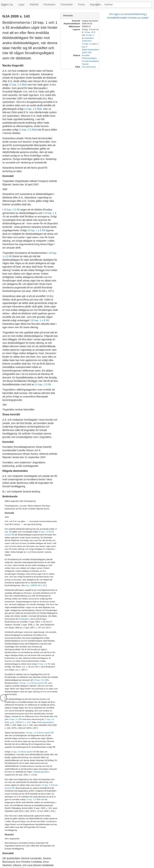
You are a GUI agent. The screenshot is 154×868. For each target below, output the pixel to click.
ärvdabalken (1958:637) (130, 32)
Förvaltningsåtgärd (121, 47)
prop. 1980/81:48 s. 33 (67, 429)
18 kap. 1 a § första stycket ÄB (40, 525)
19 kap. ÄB (60, 396)
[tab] (121, 16)
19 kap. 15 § (137, 29)
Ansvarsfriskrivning (63, 866)
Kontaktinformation (85, 866)
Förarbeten (49, 5)
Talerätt (116, 49)
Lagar (21, 5)
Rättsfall (34, 5)
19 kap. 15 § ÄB (58, 489)
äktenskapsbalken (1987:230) (127, 38)
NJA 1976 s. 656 (12, 577)
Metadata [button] (98, 15)
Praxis (82, 5)
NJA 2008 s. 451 (29, 649)
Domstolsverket (119, 52)
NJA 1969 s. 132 (12, 520)
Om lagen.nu (44, 866)
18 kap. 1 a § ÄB (36, 167)
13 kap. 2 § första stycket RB (23, 538)
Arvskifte (116, 41)
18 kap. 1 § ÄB (12, 153)
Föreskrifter (67, 5)
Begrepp (95, 5)
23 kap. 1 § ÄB (16, 156)
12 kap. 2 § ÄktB (68, 62)
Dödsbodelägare (120, 44)
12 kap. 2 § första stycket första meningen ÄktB (49, 642)
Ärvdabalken (53, 451)
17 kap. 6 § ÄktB (75, 514)
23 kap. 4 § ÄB (69, 479)
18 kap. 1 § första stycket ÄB (23, 399)
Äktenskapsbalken (35, 517)
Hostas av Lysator (107, 866)
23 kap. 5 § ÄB (38, 514)
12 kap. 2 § (117, 35)
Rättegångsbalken (60, 549)
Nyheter (109, 5)
